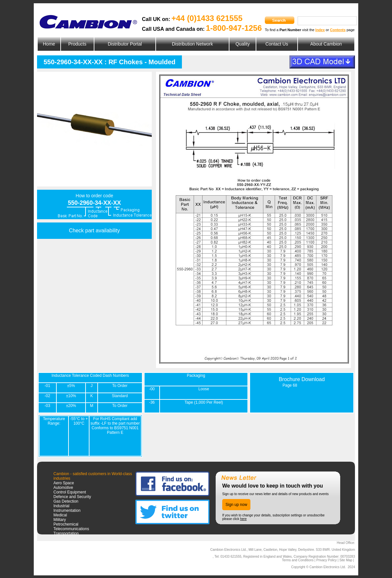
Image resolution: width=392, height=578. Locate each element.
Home (49, 44)
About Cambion (326, 44)
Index (320, 30)
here (243, 519)
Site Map (346, 560)
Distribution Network (192, 44)
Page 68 (290, 385)
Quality (243, 44)
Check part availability (94, 231)
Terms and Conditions (298, 560)
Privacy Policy (326, 560)
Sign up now (236, 505)
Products (77, 44)
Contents (338, 30)
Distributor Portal (125, 44)
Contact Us (277, 44)
